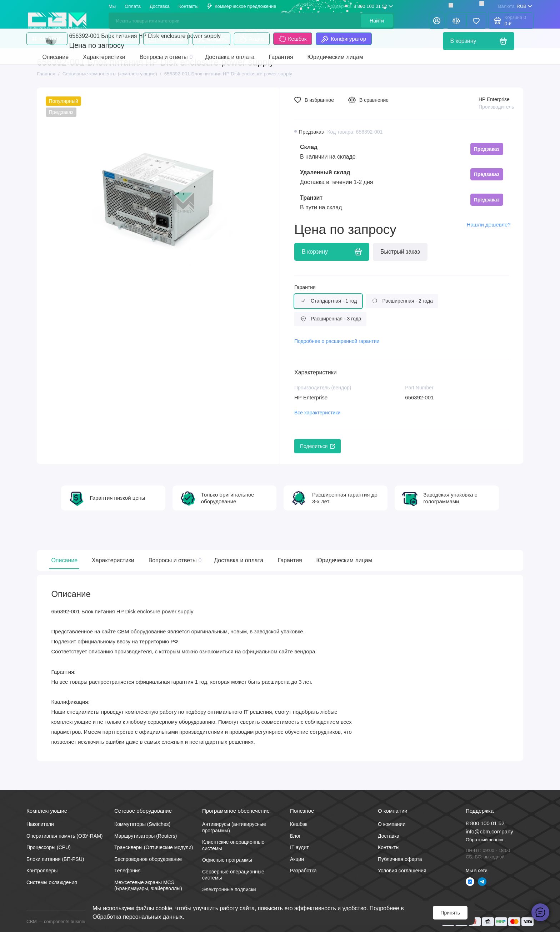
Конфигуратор (344, 39)
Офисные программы (227, 860)
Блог (124, 39)
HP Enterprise (494, 99)
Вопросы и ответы (174, 560)
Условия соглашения (402, 871)
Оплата (133, 6)
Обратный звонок (484, 840)
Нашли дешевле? (489, 225)
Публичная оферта (400, 859)
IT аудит (299, 847)
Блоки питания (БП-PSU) (55, 859)
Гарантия (305, 287)
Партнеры (166, 39)
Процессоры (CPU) (49, 847)
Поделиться (317, 446)
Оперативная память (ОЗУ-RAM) (65, 836)
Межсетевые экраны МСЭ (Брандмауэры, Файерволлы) (148, 886)
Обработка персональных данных (137, 917)
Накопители (40, 824)
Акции (252, 39)
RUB (515, 6)
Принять (450, 913)
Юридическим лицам (344, 560)
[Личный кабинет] (437, 21)
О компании (392, 824)
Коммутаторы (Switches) (142, 824)
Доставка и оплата (239, 560)
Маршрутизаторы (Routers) (146, 836)
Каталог (47, 39)
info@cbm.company (489, 831)
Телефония (127, 871)
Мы (112, 6)
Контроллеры (42, 871)
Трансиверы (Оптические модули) (154, 847)
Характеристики (113, 560)
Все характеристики (317, 413)
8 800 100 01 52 (360, 6)
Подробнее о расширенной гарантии (337, 341)
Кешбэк (293, 39)
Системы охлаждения (52, 882)
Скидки (211, 39)
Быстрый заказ (400, 252)
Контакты (189, 6)
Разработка (303, 871)
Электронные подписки (229, 889)
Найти (377, 21)
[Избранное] (476, 21)
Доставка (160, 6)
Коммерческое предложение (242, 6)
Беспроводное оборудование (148, 859)
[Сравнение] (456, 21)
